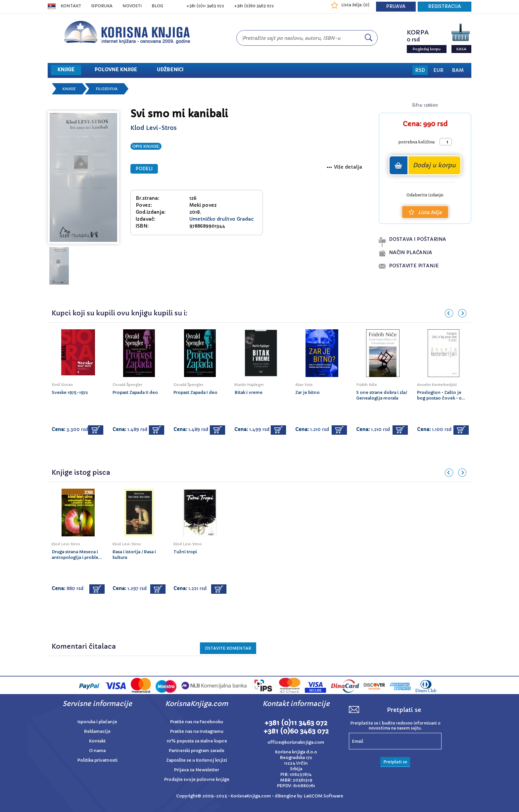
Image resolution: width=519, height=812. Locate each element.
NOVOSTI (132, 6)
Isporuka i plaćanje (97, 722)
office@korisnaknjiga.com (296, 742)
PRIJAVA (396, 6)
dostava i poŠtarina (418, 239)
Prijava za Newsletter (197, 770)
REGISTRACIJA (445, 6)
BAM (458, 70)
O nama (97, 751)
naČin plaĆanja (411, 252)
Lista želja (425, 212)
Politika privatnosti (97, 760)
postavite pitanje (414, 266)
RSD (420, 70)
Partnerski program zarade (197, 751)
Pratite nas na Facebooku (197, 722)
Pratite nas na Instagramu (197, 731)
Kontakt (71, 6)
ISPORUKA (102, 6)
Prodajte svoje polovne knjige (197, 779)
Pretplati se (395, 762)
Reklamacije (97, 731)
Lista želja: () (355, 5)
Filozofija (107, 89)
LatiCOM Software (323, 796)
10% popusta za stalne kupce (197, 741)
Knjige (69, 89)
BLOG (157, 6)
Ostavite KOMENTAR (228, 648)
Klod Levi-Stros (154, 128)
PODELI (144, 169)
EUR (438, 70)
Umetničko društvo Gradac (221, 219)
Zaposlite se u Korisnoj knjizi (197, 760)
